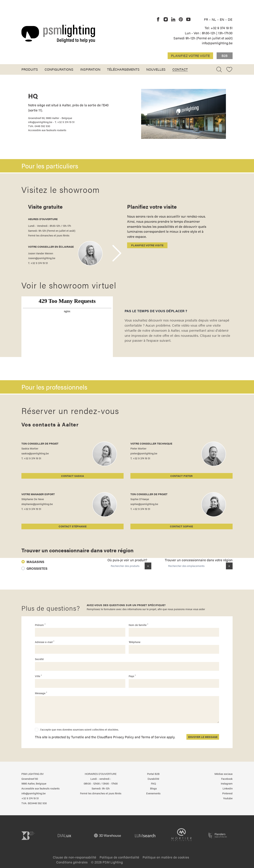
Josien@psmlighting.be (42, 258)
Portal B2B (153, 774)
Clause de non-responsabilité (75, 857)
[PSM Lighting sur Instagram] (166, 20)
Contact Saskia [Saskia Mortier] (72, 476)
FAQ (153, 783)
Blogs (153, 788)
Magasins (35, 562)
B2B (225, 56)
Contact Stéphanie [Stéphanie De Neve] (73, 526)
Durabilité (153, 779)
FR (206, 19)
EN (222, 19)
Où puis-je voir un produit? (127, 560)
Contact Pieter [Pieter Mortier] (181, 476)
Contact (180, 69)
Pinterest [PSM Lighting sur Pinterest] (227, 793)
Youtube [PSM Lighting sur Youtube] (228, 798)
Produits (30, 69)
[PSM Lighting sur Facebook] (158, 20)
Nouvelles (156, 69)
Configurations (59, 69)
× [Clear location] (229, 566)
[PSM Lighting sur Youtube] (189, 20)
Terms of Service (153, 737)
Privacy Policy (123, 737)
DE (230, 19)
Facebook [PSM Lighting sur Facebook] (227, 779)
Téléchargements (123, 69)
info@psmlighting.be (217, 43)
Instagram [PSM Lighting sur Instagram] (227, 783)
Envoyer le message (203, 737)
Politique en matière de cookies (166, 857)
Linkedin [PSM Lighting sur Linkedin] (228, 788)
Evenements (153, 793)
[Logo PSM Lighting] (58, 34)
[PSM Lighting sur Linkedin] (173, 20)
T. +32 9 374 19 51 (38, 263)
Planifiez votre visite (190, 56)
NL (214, 19)
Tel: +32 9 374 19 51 (219, 28)
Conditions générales (72, 862)
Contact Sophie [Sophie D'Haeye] (181, 526)
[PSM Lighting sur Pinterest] (181, 20)
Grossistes (37, 568)
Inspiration (90, 69)
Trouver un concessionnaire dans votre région (199, 560)
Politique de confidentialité (119, 857)
